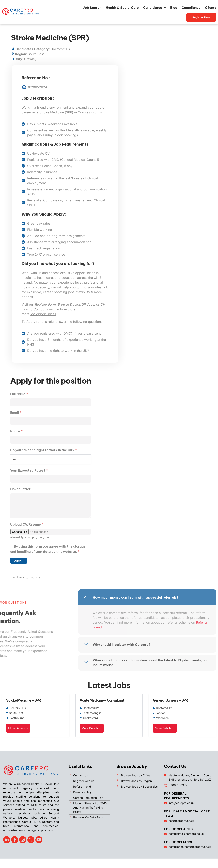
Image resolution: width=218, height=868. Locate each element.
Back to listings (29, 577)
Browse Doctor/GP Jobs (76, 304)
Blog (174, 8)
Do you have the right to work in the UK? (43, 450)
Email (16, 413)
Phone (16, 431)
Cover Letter (20, 489)
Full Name (19, 394)
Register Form (45, 304)
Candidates (155, 8)
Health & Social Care (122, 8)
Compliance (191, 8)
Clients (211, 8)
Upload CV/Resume (27, 524)
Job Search (92, 8)
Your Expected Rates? (29, 470)
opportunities (43, 314)
